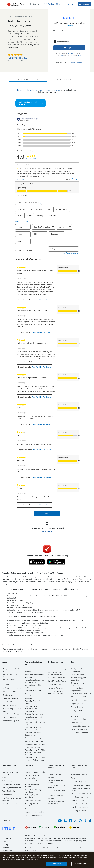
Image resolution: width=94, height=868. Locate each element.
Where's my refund (10, 781)
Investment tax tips (78, 719)
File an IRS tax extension (12, 784)
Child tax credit (77, 723)
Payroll (74, 778)
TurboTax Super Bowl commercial (57, 780)
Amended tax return (79, 700)
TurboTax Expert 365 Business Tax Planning (34, 728)
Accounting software (79, 775)
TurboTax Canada (9, 705)
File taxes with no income (81, 693)
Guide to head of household (78, 683)
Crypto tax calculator (33, 800)
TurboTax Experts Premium (32, 696)
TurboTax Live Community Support (13, 773)
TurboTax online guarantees (9, 680)
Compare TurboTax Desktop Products (56, 673)
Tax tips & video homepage (77, 669)
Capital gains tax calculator (32, 804)
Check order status (56, 685)
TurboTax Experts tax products (33, 691)
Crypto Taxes (8, 695)
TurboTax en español (11, 721)
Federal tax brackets (79, 729)
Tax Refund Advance (10, 692)
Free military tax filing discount (34, 686)
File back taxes (77, 707)
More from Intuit (77, 800)
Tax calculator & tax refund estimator (33, 776)
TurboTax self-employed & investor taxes (35, 680)
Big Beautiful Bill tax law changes (12, 798)
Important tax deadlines (80, 726)
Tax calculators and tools (35, 772)
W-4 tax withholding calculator (33, 790)
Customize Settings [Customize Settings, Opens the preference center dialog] (82, 864)
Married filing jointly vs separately (80, 678)
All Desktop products (57, 678)
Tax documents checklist (35, 812)
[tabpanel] (47, 299)
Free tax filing (31, 671)
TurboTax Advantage (56, 688)
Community (7, 795)
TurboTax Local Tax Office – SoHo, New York (35, 745)
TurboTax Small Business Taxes (35, 723)
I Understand (56, 864)
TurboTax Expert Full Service (33, 701)
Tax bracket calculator (34, 781)
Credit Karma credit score (81, 794)
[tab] (28, 79)
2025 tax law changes (79, 733)
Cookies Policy (49, 855)
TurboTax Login (9, 791)
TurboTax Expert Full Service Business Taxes (34, 712)
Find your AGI (77, 710)
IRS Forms (6, 685)
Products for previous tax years (12, 709)
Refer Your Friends (10, 803)
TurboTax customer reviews (56, 775)
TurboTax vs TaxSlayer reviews (57, 791)
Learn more (70, 26)
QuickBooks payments (80, 782)
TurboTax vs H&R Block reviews (57, 786)
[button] (22, 4)
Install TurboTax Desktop (58, 681)
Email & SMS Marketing (80, 804)
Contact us (7, 778)
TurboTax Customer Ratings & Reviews (44, 90)
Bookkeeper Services (79, 807)
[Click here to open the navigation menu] (4, 4)
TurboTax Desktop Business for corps (55, 692)
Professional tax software (81, 785)
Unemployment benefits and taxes (81, 714)
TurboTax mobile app (11, 714)
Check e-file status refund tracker (35, 785)
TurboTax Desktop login (58, 669)
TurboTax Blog (8, 702)
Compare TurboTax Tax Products (12, 669)
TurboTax (21, 90)
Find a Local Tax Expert (34, 738)
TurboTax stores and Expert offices (33, 733)
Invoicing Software (78, 811)
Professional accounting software (80, 789)
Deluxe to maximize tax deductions (34, 675)
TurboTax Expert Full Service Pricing (33, 707)
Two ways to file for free (12, 788)
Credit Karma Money (11, 698)
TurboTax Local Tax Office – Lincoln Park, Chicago (35, 758)
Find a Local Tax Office (34, 741)
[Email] (69, 35)
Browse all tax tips (78, 674)
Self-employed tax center (12, 688)
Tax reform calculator (34, 816)
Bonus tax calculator (33, 809)
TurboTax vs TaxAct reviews (56, 796)
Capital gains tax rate (79, 704)
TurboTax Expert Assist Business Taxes (34, 717)
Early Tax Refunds (9, 717)
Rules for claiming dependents (78, 689)
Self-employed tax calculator (32, 795)
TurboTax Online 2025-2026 (11, 675)
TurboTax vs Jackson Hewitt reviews (56, 801)
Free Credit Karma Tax (80, 797)
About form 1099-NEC (80, 697)
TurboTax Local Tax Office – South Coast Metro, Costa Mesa (35, 750)
